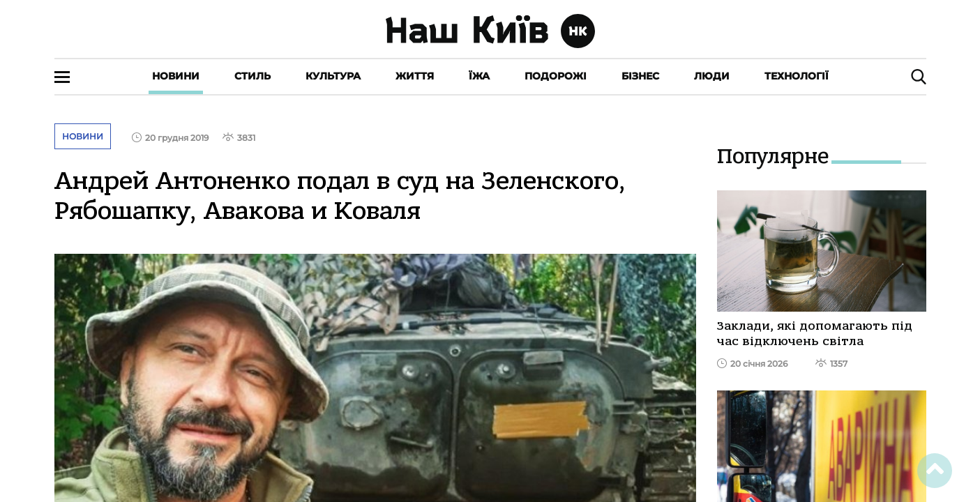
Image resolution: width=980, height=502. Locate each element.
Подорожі (556, 76)
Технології (797, 76)
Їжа (479, 76)
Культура (333, 76)
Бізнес (640, 76)
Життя (415, 76)
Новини (176, 76)
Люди (712, 76)
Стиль (252, 76)
